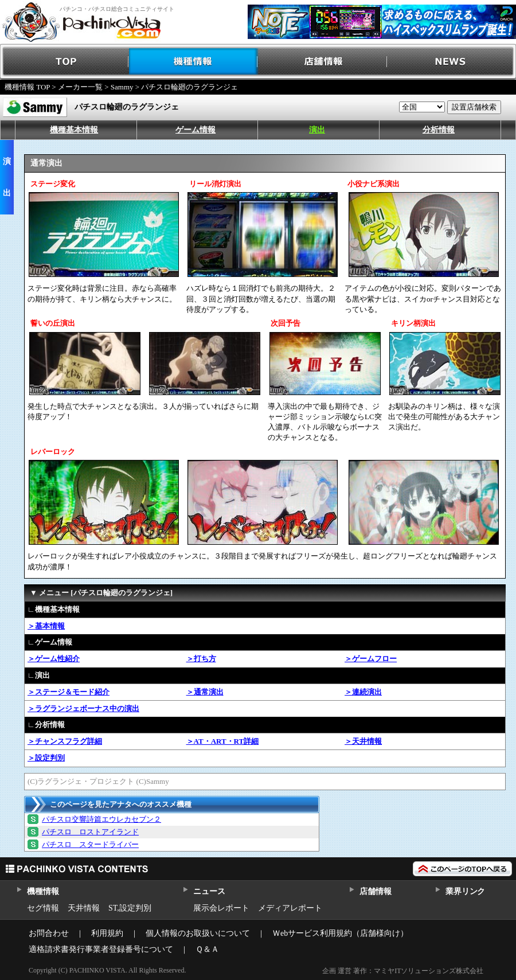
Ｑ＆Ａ (207, 949)
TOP (64, 62)
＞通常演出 (205, 692)
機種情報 (193, 62)
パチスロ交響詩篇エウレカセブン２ (101, 819)
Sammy (122, 87)
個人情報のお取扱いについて (198, 933)
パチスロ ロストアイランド (90, 832)
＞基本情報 (46, 626)
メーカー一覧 (80, 87)
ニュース (209, 891)
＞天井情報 (363, 741)
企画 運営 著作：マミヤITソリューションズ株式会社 (403, 971)
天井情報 (84, 908)
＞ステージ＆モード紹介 (69, 692)
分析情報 (439, 130)
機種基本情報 (74, 130)
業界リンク (465, 891)
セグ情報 (43, 908)
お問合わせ (49, 933)
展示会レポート (221, 908)
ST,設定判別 (130, 908)
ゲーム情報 (196, 130)
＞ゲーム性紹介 (54, 659)
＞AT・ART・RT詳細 (223, 741)
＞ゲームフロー (371, 659)
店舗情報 (322, 62)
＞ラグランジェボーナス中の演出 (83, 708)
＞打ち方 (201, 659)
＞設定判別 (46, 758)
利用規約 (107, 933)
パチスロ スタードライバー (90, 844)
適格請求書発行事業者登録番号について (101, 949)
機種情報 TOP (27, 87)
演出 (317, 130)
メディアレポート (290, 908)
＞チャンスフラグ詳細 (65, 741)
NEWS (451, 62)
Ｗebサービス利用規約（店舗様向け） (340, 933)
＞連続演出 (363, 692)
